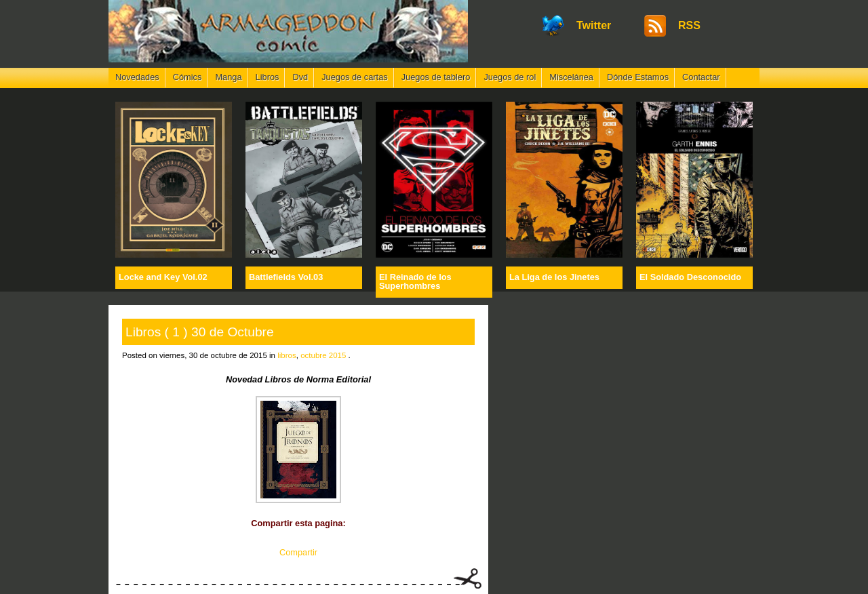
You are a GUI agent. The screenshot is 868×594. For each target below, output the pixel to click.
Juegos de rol (510, 77)
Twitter (594, 25)
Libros (268, 77)
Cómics (188, 77)
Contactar (701, 77)
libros (287, 355)
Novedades (137, 77)
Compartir (298, 552)
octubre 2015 (323, 355)
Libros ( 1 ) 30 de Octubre (200, 332)
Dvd (300, 77)
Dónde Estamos (638, 77)
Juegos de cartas (354, 77)
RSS (689, 25)
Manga (228, 77)
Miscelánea (571, 77)
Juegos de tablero (436, 77)
